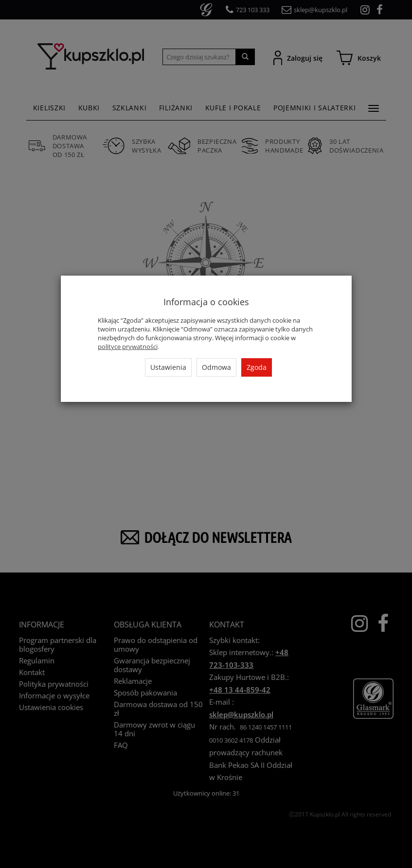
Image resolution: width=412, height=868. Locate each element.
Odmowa (216, 367)
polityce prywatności (128, 347)
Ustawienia (168, 367)
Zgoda (257, 367)
